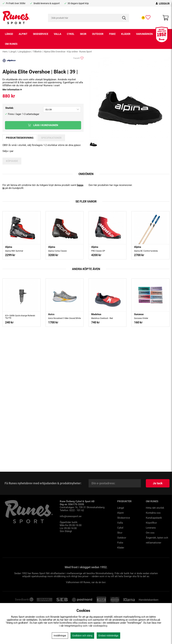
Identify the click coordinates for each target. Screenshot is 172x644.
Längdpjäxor (24, 52)
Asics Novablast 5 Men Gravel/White (64, 318)
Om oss (150, 533)
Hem (5, 52)
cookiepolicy (100, 626)
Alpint (23, 34)
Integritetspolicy (73, 626)
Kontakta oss (153, 513)
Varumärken (144, 34)
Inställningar (60, 636)
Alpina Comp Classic (58, 251)
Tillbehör (37, 52)
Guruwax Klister (141, 318)
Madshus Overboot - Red (102, 318)
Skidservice (41, 34)
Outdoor (98, 34)
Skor (83, 34)
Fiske (112, 34)
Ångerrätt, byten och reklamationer (157, 540)
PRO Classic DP (98, 251)
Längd (9, 34)
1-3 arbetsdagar (31, 114)
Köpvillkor (151, 523)
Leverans (151, 528)
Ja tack (158, 483)
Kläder (126, 34)
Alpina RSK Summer (14, 251)
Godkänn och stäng (82, 636)
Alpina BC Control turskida (146, 251)
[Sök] (89, 18)
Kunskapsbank (154, 518)
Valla (58, 34)
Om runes (11, 44)
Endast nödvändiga (108, 636)
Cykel (71, 34)
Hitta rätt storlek (155, 508)
